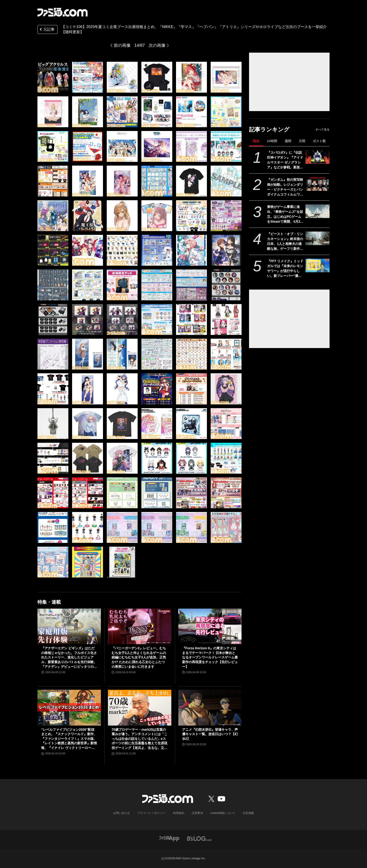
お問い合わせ (121, 813)
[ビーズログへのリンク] (199, 838)
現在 (256, 141)
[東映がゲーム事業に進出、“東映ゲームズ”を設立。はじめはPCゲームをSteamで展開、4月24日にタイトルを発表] (317, 211)
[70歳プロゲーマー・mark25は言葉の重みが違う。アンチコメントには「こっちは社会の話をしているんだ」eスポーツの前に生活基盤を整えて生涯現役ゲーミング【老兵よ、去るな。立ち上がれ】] (140, 708)
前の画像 (122, 45)
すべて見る (323, 130)
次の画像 (157, 45)
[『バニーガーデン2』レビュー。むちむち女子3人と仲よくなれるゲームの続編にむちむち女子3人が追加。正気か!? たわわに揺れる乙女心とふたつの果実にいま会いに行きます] (140, 626)
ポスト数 (319, 141)
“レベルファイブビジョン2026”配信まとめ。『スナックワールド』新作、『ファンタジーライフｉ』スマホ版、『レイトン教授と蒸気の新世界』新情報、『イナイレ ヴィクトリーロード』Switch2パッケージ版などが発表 (69, 739)
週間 (288, 141)
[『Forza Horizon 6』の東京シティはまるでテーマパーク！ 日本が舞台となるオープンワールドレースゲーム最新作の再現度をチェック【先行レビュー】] (210, 626)
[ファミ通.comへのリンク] (62, 12)
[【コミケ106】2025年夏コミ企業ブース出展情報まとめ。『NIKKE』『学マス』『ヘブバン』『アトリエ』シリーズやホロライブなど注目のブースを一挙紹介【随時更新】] (53, 77)
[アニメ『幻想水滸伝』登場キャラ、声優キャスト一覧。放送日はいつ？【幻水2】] (210, 708)
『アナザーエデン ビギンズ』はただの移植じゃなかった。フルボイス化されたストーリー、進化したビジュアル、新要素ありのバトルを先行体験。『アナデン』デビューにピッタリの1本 (69, 658)
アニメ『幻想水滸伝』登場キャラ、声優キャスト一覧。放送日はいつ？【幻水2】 (210, 734)
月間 (302, 141)
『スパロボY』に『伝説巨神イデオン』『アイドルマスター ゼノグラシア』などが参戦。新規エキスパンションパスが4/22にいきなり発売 (285, 160)
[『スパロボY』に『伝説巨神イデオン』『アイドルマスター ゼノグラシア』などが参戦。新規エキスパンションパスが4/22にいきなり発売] (317, 157)
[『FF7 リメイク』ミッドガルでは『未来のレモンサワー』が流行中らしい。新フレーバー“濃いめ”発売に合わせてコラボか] (317, 265)
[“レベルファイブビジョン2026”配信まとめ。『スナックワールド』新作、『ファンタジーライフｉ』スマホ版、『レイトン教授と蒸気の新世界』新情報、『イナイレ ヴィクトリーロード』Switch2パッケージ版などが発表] (69, 708)
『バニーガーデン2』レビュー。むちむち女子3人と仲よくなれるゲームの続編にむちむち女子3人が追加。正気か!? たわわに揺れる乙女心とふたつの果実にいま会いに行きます (139, 657)
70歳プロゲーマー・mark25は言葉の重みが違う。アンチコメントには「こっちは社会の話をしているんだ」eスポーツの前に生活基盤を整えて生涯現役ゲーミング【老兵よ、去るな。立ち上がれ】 (139, 739)
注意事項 (197, 813)
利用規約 (179, 813)
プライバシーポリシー (151, 813)
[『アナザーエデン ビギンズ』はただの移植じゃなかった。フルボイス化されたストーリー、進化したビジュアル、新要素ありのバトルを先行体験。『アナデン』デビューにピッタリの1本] (69, 626)
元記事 (47, 30)
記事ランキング (269, 129)
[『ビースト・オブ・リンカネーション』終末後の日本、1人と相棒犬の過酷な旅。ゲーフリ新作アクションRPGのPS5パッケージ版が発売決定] (317, 238)
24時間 (272, 141)
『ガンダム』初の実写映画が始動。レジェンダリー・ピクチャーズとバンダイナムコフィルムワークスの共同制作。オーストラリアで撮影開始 (285, 187)
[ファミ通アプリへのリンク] (169, 838)
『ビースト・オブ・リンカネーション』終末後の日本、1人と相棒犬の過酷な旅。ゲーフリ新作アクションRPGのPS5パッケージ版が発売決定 (285, 242)
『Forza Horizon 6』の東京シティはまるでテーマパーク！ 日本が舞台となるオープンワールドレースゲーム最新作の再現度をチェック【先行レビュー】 (210, 657)
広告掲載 (248, 813)
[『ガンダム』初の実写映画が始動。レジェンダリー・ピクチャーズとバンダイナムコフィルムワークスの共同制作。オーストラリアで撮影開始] (317, 184)
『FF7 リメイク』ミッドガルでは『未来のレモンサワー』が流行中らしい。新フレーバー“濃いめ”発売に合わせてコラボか (285, 269)
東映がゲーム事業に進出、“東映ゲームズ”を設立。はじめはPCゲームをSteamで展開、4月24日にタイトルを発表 (285, 214)
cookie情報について (223, 813)
